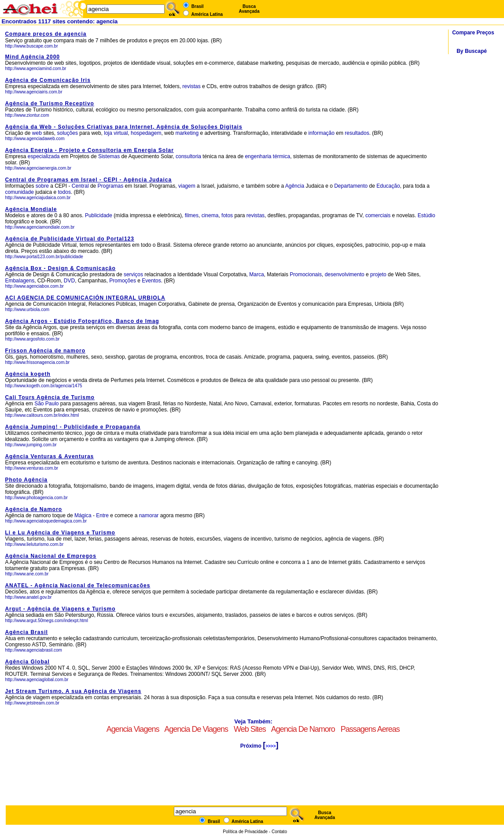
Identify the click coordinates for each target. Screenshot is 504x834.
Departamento (351, 186)
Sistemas (109, 156)
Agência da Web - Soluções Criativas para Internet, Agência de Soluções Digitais (123, 127)
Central (80, 186)
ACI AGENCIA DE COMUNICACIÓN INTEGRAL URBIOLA (85, 298)
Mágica (83, 515)
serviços (133, 274)
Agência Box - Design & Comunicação (60, 268)
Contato (279, 832)
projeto (378, 274)
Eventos (151, 281)
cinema (210, 215)
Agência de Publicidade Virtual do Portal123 (70, 239)
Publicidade (99, 215)
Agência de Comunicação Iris (48, 80)
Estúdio (427, 215)
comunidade (19, 192)
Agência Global (27, 662)
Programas (111, 186)
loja (108, 133)
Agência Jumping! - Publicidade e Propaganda (73, 427)
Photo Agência (26, 480)
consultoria (188, 156)
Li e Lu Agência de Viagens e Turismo (60, 533)
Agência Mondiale (31, 209)
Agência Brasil (26, 632)
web (37, 133)
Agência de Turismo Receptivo (50, 104)
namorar (149, 515)
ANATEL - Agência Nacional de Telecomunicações (77, 586)
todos (64, 192)
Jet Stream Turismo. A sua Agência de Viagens (73, 691)
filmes (192, 215)
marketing (187, 133)
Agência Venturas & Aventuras (49, 456)
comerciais (378, 215)
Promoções (123, 281)
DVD (69, 281)
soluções (68, 133)
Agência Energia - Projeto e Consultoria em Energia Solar (89, 150)
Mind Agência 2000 (32, 57)
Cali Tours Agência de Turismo (50, 397)
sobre (42, 186)
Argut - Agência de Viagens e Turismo (60, 609)
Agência (295, 186)
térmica (281, 156)
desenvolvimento (345, 274)
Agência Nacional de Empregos (50, 556)
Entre (102, 515)
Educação (388, 186)
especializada (44, 156)
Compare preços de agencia (46, 34)
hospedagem (146, 133)
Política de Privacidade (245, 832)
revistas (192, 86)
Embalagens (20, 281)
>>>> (270, 746)
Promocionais (306, 274)
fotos (227, 215)
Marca (256, 274)
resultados (357, 133)
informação (322, 133)
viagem (187, 186)
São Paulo (47, 404)
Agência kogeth (28, 374)
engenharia (258, 156)
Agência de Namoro (33, 509)
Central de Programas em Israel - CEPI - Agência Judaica (88, 180)
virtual (121, 133)
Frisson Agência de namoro (45, 351)
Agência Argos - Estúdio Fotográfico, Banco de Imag (82, 321)
